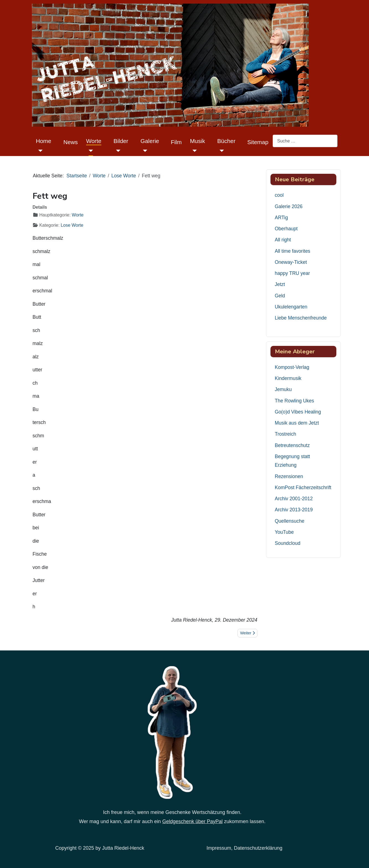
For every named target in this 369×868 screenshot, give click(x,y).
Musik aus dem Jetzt (297, 423)
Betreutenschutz (292, 445)
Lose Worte (72, 225)
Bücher (226, 141)
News (71, 142)
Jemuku (283, 389)
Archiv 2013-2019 (294, 510)
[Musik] (193, 151)
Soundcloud (288, 543)
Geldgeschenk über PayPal (192, 821)
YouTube (284, 532)
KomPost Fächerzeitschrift (303, 487)
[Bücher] (221, 151)
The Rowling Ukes (295, 401)
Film (176, 142)
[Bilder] (117, 151)
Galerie (150, 141)
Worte (94, 141)
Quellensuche (290, 521)
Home (44, 141)
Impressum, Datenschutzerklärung (244, 848)
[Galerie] (144, 151)
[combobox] (305, 141)
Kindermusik (288, 378)
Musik (197, 141)
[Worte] (90, 151)
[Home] (39, 151)
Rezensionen (289, 476)
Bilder (121, 141)
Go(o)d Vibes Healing (298, 412)
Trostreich (286, 434)
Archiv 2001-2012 (294, 499)
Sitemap (258, 142)
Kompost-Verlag (292, 367)
